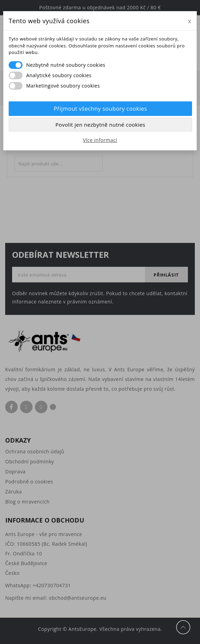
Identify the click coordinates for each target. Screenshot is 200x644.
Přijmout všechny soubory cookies (100, 109)
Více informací (100, 140)
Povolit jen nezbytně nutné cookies (100, 125)
